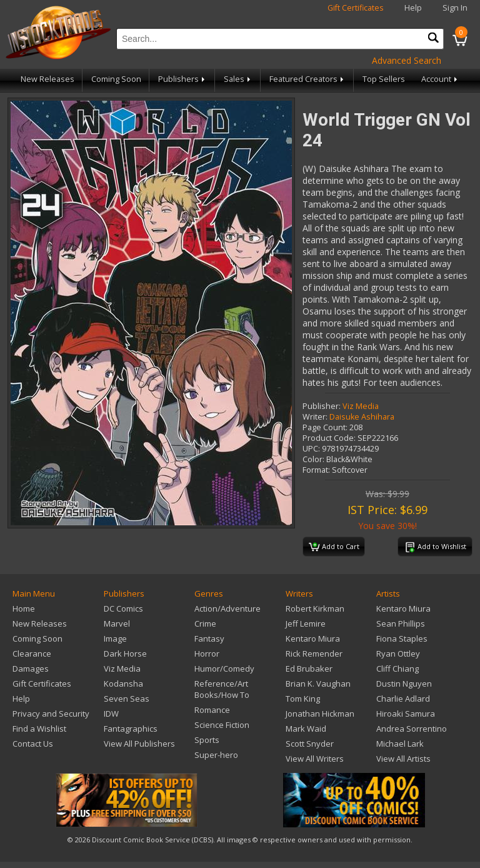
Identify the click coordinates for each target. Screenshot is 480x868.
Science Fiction (222, 725)
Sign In (455, 8)
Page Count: (325, 427)
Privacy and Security (51, 714)
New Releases (47, 79)
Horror (207, 654)
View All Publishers (139, 744)
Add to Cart (334, 547)
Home (24, 608)
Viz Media (361, 406)
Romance (212, 710)
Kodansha (123, 684)
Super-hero (216, 755)
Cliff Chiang (397, 669)
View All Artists (403, 759)
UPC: (311, 449)
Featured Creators (307, 79)
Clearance (32, 654)
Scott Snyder (310, 744)
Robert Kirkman (315, 608)
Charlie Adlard (403, 699)
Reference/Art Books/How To (222, 689)
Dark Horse (125, 654)
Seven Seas (127, 699)
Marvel (117, 623)
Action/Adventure (227, 608)
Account (440, 79)
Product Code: (329, 438)
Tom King (303, 699)
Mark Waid (306, 729)
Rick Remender (314, 654)
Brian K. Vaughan (318, 684)
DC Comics (123, 608)
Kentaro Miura (313, 638)
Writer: (315, 417)
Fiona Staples (402, 638)
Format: (316, 470)
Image (115, 638)
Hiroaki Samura (406, 714)
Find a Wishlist (39, 729)
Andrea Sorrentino (412, 729)
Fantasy (209, 638)
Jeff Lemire (306, 623)
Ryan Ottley (398, 654)
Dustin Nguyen (404, 684)
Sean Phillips (401, 623)
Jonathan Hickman (320, 714)
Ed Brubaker (309, 669)
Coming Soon (116, 79)
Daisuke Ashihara (362, 417)
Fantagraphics (131, 729)
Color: (313, 459)
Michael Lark (400, 744)
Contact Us (33, 744)
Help (413, 8)
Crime (205, 623)
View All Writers (315, 759)
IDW (111, 714)
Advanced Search (407, 60)
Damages (31, 669)
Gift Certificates (356, 8)
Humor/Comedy (224, 669)
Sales (238, 79)
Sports (207, 740)
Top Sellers (384, 79)
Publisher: (322, 406)
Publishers (182, 79)
